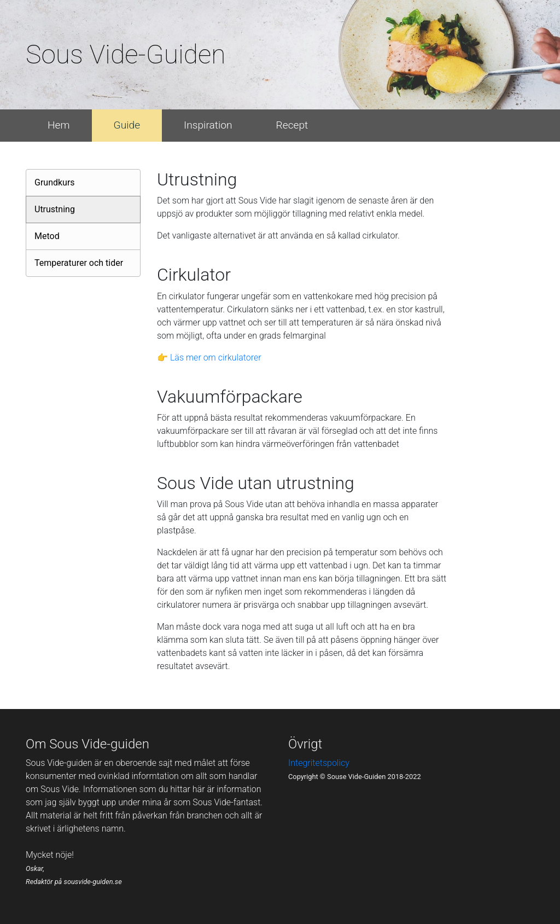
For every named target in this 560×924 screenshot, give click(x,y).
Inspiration (208, 125)
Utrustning (55, 209)
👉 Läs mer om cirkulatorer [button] (209, 358)
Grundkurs (55, 182)
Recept (292, 125)
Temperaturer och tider (79, 263)
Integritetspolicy (319, 763)
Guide (127, 125)
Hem (59, 125)
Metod (47, 236)
